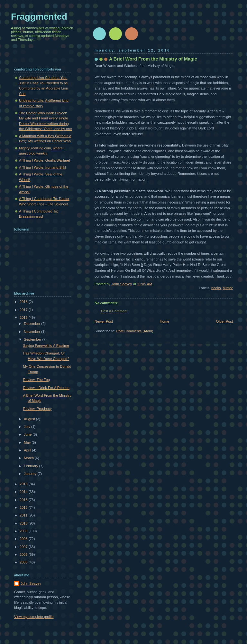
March (29, 458)
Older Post (224, 321)
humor (228, 288)
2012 (24, 507)
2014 (24, 492)
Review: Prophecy (37, 409)
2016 (24, 317)
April (28, 450)
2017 (24, 310)
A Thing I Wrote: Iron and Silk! (42, 167)
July (27, 427)
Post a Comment (114, 311)
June (28, 434)
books (216, 288)
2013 (24, 500)
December (32, 324)
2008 (24, 539)
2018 (24, 302)
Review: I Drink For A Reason (46, 388)
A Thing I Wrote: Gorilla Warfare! (45, 160)
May (28, 442)
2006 (24, 554)
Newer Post (104, 321)
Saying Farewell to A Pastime (46, 346)
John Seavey (31, 583)
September (33, 339)
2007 (24, 547)
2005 (24, 562)
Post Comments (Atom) (135, 331)
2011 (24, 515)
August (30, 419)
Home (165, 321)
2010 (24, 523)
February (31, 466)
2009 (24, 531)
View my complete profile (34, 617)
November (32, 332)
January (31, 474)
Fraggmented (39, 17)
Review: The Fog (37, 380)
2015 (24, 484)
